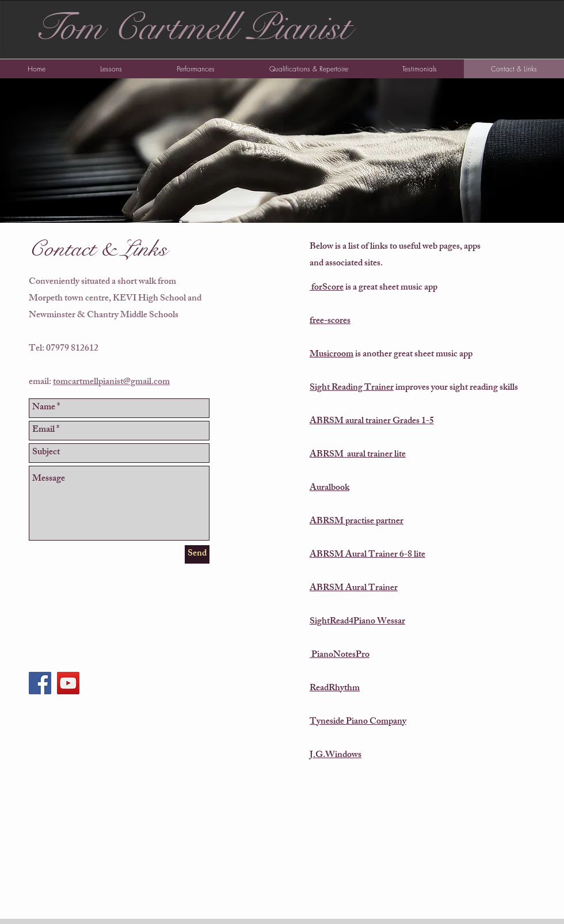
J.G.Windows (336, 756)
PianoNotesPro (340, 655)
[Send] (197, 554)
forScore (327, 288)
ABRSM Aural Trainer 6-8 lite (367, 555)
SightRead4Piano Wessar (357, 622)
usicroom (336, 355)
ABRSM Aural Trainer (354, 589)
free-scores (330, 322)
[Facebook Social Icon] (40, 683)
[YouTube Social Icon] (68, 683)
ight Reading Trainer (354, 388)
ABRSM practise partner (357, 522)
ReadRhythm (335, 689)
